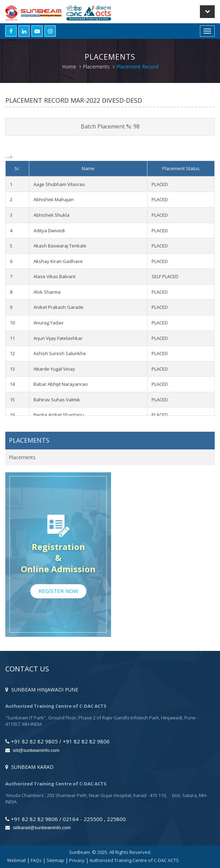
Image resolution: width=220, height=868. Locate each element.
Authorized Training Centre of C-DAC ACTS (134, 860)
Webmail (16, 860)
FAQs (36, 860)
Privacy (77, 860)
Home (69, 67)
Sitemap (55, 860)
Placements (96, 67)
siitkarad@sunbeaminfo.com (38, 828)
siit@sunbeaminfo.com (32, 750)
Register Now (58, 591)
